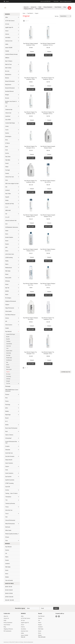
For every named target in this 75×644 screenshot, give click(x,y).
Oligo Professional (10, 308)
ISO (6, 214)
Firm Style (8, 355)
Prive (6, 398)
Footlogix (8, 170)
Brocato (7, 98)
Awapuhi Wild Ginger (11, 334)
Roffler (7, 425)
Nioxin (7, 294)
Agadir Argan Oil (9, 27)
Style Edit (8, 487)
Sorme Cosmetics (9, 473)
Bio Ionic (7, 71)
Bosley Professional (10, 88)
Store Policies (58, 7)
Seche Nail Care (9, 453)
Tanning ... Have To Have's (11, 493)
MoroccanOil (8, 278)
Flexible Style (9, 358)
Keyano (7, 244)
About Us (26, 7)
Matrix (7, 264)
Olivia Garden (8, 311)
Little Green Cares (10, 254)
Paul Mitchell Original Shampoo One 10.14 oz (48, 181)
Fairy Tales (8, 157)
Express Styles (9, 351)
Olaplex (7, 305)
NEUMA (7, 291)
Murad (7, 284)
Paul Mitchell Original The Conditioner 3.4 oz (48, 319)
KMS (6, 247)
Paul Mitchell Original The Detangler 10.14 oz (48, 113)
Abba (7, 17)
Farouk (7, 163)
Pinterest (59, 616)
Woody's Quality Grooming (11, 534)
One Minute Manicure (10, 315)
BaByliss (7, 58)
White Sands (8, 530)
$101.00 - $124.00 (10, 600)
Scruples (7, 446)
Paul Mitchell (8, 331)
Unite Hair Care (9, 510)
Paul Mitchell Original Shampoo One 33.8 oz (48, 284)
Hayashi (7, 197)
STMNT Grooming (9, 483)
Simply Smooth (9, 460)
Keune (7, 241)
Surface (7, 490)
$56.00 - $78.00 (9, 593)
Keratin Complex (9, 237)
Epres (7, 146)
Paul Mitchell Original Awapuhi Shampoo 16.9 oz (48, 216)
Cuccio (7, 130)
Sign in (61, 1)
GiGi (6, 187)
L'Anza (7, 251)
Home (24, 13)
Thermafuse (8, 497)
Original (8, 372)
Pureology (8, 405)
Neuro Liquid (9, 369)
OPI (6, 321)
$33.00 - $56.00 (9, 590)
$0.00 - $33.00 (9, 587)
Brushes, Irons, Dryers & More (11, 102)
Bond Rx (8, 339)
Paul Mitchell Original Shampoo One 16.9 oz (48, 250)
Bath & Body (8, 68)
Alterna (7, 34)
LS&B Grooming (9, 257)
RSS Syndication (39, 9)
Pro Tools (8, 374)
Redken (7, 411)
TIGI (6, 500)
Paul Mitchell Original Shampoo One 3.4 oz (31, 284)
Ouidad (7, 328)
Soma (7, 470)
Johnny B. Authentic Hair (11, 220)
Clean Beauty (9, 344)
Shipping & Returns (29, 9)
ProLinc (7, 401)
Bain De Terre (8, 64)
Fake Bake (8, 160)
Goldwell (8, 190)
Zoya (6, 540)
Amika (7, 44)
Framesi (7, 173)
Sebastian (8, 450)
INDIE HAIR (8, 210)
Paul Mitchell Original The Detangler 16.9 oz (31, 147)
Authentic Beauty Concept (11, 54)
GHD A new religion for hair (12, 183)
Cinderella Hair (9, 109)
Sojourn (7, 466)
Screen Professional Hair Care (11, 442)
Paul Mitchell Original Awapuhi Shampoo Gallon (48, 147)
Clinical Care (8, 113)
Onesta (7, 318)
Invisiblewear (9, 360)
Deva (7, 140)
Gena (7, 180)
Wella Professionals (10, 524)
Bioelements (8, 74)
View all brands (9, 580)
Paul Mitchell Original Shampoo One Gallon (31, 319)
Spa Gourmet (8, 477)
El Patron (8, 143)
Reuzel (7, 418)
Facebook (56, 616)
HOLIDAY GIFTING (10, 204)
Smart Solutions (9, 463)
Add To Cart (31, 55)
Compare (32, 52)
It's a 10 (7, 217)
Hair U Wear (8, 194)
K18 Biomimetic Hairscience (12, 227)
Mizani (7, 274)
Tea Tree (8, 383)
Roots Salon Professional (11, 428)
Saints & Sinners (9, 435)
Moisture (8, 367)
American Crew (9, 41)
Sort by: (57, 16)
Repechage (8, 415)
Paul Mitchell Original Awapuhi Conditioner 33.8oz (31, 44)
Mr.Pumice (8, 281)
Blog (65, 7)
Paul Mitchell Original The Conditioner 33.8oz (31, 79)
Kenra (7, 234)
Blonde (8, 337)
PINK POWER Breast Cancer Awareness (12, 390)
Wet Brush (8, 527)
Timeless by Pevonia (10, 503)
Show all (23, 637)
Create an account (68, 1)
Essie (7, 150)
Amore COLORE (9, 48)
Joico (6, 224)
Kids (7, 362)
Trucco (7, 514)
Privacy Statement (48, 7)
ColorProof (8, 116)
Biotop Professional (10, 81)
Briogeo (7, 95)
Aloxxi (7, 31)
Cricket (7, 126)
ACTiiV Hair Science (10, 21)
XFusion (7, 537)
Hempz (7, 200)
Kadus (7, 231)
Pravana (7, 394)
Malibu (7, 261)
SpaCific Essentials (10, 480)
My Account (56, 1)
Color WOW (8, 120)
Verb (6, 517)
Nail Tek (7, 288)
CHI (6, 106)
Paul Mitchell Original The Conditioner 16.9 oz (31, 113)
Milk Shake (8, 271)
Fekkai (7, 167)
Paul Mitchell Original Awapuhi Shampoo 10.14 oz (31, 216)
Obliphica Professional (11, 301)
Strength (8, 381)
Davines (7, 133)
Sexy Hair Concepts (10, 456)
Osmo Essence (9, 325)
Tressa (7, 507)
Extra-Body (9, 353)
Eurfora (7, 153)
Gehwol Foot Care (10, 177)
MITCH (8, 365)
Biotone (7, 78)
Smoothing (9, 376)
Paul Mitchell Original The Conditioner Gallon (31, 181)
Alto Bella (8, 37)
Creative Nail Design (10, 123)
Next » (28, 21)
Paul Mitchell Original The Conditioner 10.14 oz (48, 79)
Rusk (6, 431)
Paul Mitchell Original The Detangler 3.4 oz (31, 353)
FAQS (40, 7)
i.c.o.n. (7, 207)
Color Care (9, 346)
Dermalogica (8, 136)
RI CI (6, 421)
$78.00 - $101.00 (9, 597)
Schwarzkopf (8, 438)
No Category (8, 298)
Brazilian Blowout (9, 91)
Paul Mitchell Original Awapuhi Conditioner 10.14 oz (48, 44)
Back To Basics (9, 61)
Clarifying (8, 341)
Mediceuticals (9, 268)
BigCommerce (31, 642)
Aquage (7, 51)
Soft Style (8, 379)
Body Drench (8, 85)
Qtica (7, 408)
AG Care (7, 24)
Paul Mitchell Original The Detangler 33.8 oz (48, 353)
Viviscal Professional (10, 520)
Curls (7, 348)
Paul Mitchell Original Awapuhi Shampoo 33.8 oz (31, 250)
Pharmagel (8, 386)
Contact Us (33, 7)
